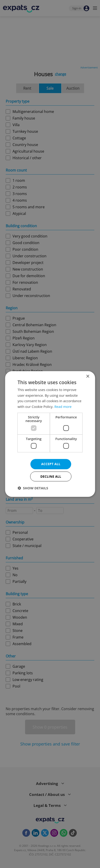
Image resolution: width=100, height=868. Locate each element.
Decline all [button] (51, 476)
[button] (33, 488)
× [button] (88, 376)
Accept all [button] (51, 464)
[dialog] (50, 434)
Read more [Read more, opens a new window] (63, 407)
